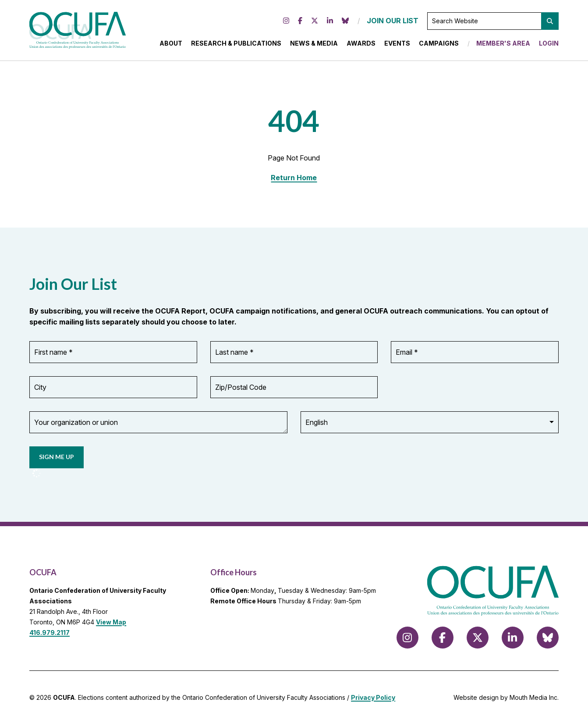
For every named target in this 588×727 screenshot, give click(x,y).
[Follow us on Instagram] (286, 22)
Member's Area (503, 45)
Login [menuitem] (549, 45)
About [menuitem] (171, 45)
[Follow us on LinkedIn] (330, 22)
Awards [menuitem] (361, 45)
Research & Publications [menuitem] (236, 45)
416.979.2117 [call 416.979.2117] (50, 635)
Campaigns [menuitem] (439, 45)
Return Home (294, 180)
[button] (550, 22)
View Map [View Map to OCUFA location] (111, 625)
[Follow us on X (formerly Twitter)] (315, 22)
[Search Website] (493, 22)
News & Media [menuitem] (314, 45)
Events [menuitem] (397, 45)
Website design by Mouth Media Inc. (506, 700)
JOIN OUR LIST (393, 22)
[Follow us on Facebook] (300, 22)
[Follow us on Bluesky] (345, 22)
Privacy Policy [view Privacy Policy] (373, 700)
